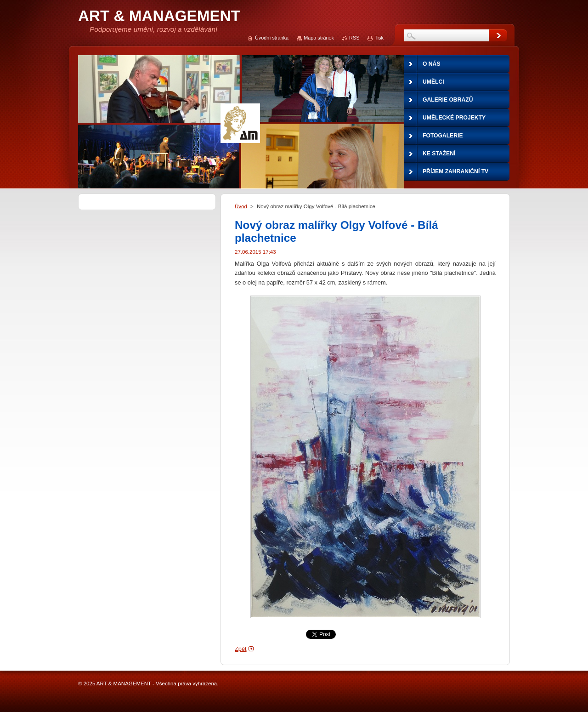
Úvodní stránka (272, 38)
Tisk (379, 38)
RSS (354, 38)
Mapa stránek (319, 38)
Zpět (241, 649)
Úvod (241, 206)
